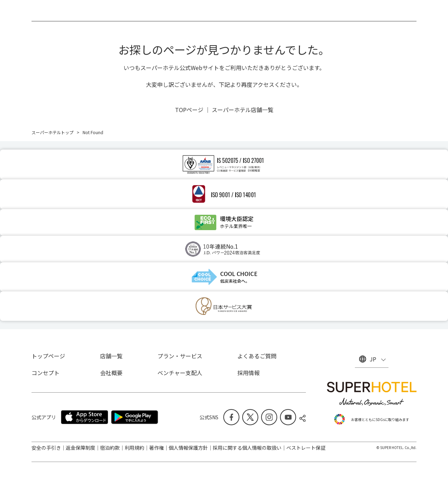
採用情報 (248, 373)
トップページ (48, 356)
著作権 (156, 448)
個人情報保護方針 (188, 448)
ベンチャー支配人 (180, 373)
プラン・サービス (180, 356)
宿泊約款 (110, 448)
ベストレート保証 (306, 448)
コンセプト (45, 373)
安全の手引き (46, 448)
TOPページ (189, 110)
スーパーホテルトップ (52, 132)
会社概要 (111, 373)
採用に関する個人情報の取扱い (247, 448)
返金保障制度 (80, 448)
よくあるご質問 (257, 356)
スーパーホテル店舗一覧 (243, 110)
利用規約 (134, 448)
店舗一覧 (111, 356)
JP (373, 359)
